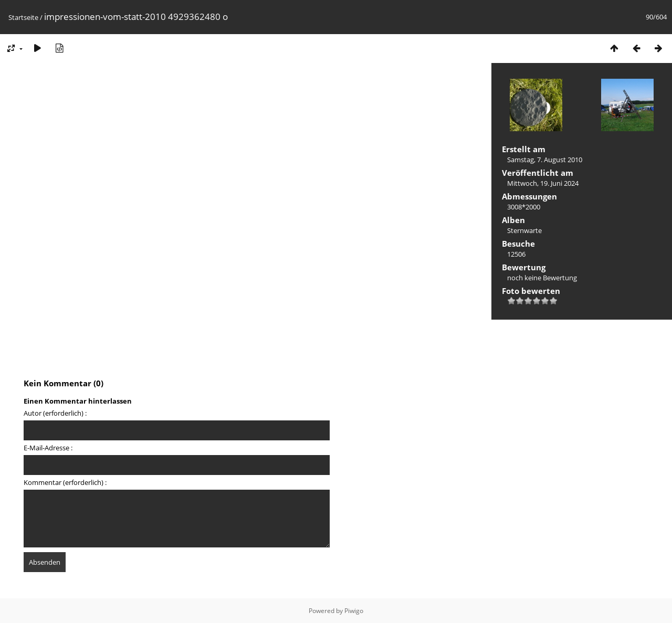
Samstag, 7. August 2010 (545, 160)
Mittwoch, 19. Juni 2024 (543, 183)
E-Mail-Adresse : (48, 448)
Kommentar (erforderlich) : (65, 482)
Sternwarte (524, 230)
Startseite (23, 17)
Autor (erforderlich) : (55, 413)
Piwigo (354, 611)
